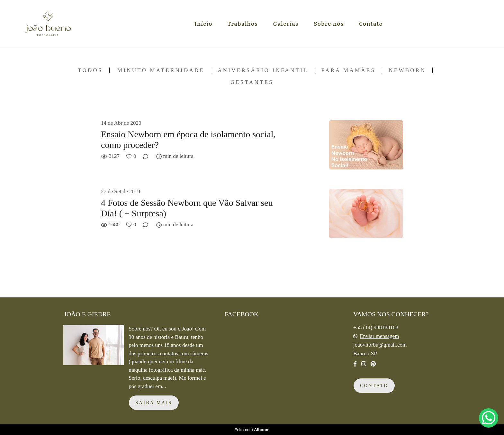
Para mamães (348, 70)
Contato (371, 24)
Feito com (252, 430)
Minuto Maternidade (161, 70)
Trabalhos (243, 24)
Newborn (407, 70)
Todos (90, 70)
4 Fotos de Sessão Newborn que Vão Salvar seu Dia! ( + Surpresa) (187, 208)
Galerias (286, 24)
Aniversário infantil (263, 70)
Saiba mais (154, 403)
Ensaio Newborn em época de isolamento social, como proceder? (188, 140)
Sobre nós (329, 24)
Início (203, 24)
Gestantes (252, 82)
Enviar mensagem (379, 336)
